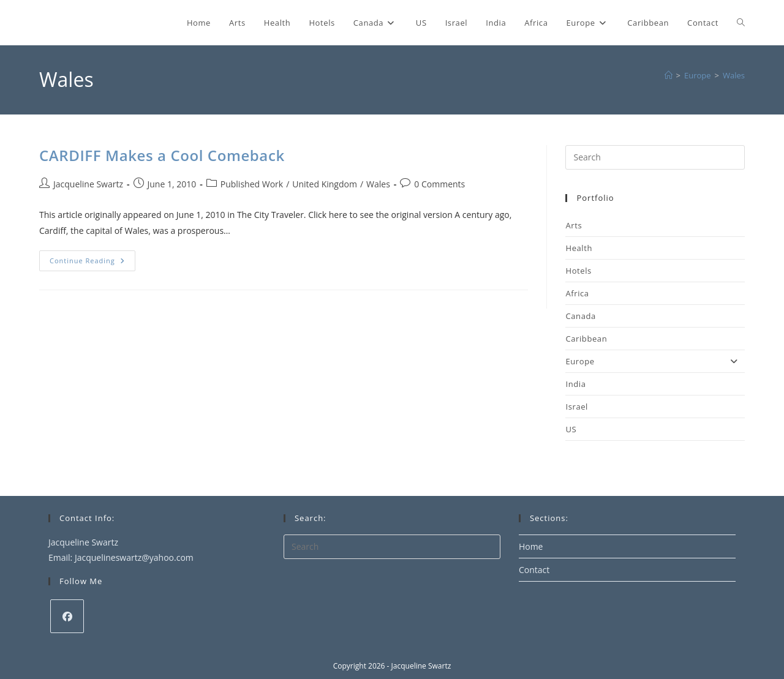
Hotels (578, 271)
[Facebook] (67, 616)
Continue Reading (92, 263)
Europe (655, 361)
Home (531, 546)
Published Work (252, 184)
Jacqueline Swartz (88, 184)
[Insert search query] (655, 157)
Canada (580, 316)
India (575, 384)
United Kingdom (325, 184)
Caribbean (586, 339)
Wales (734, 75)
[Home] (669, 75)
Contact (534, 570)
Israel (577, 407)
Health (579, 248)
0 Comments (439, 184)
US (571, 429)
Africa (577, 293)
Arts (574, 225)
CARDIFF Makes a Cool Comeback (162, 155)
